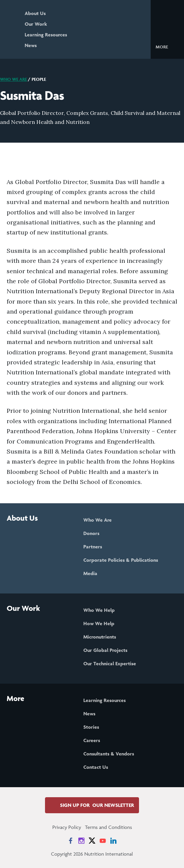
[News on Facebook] (71, 841)
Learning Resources (46, 35)
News (31, 45)
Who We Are (13, 79)
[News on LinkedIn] (113, 841)
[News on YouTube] (103, 841)
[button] (167, 46)
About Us (35, 13)
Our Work (36, 24)
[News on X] (92, 841)
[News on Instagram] (81, 841)
